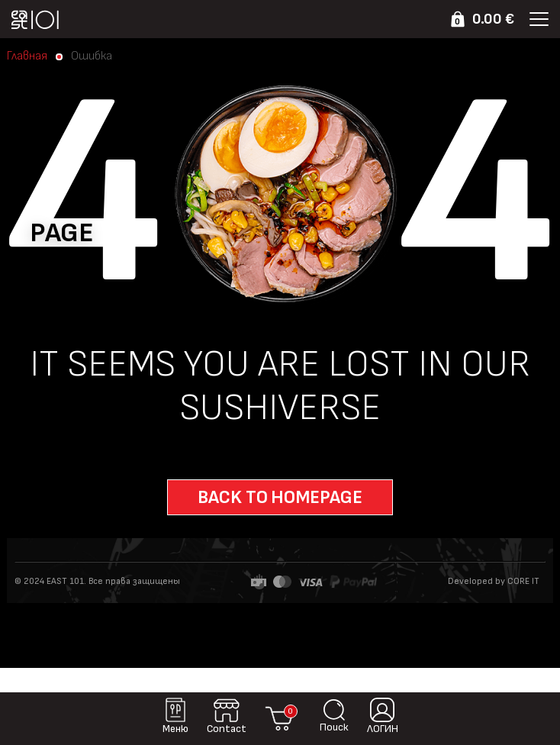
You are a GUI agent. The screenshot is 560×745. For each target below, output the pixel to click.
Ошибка (92, 56)
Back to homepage (280, 497)
